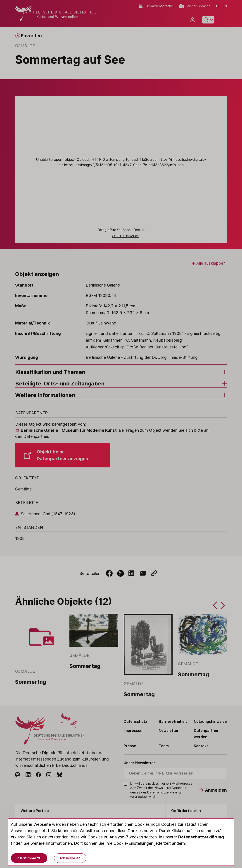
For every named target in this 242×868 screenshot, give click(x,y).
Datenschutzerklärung (201, 837)
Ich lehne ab (70, 858)
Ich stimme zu (29, 858)
